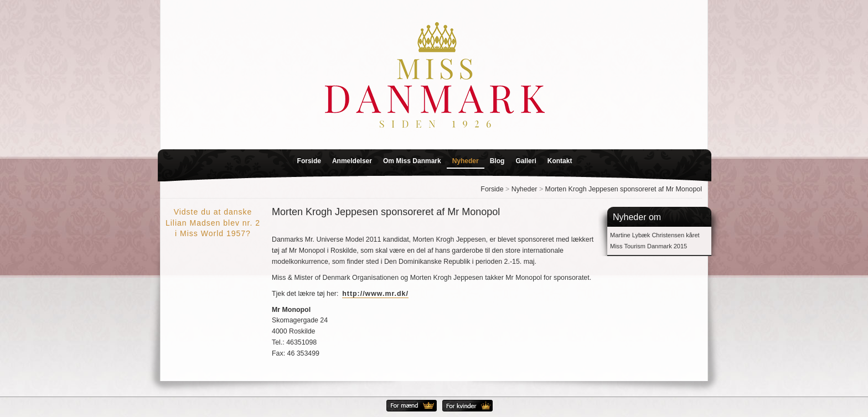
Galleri (526, 161)
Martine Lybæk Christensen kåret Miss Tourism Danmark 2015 (655, 241)
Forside (309, 161)
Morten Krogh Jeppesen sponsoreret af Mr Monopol (624, 189)
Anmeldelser (352, 161)
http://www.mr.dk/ (375, 294)
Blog (497, 161)
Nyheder (466, 161)
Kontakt (560, 161)
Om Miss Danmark (412, 161)
